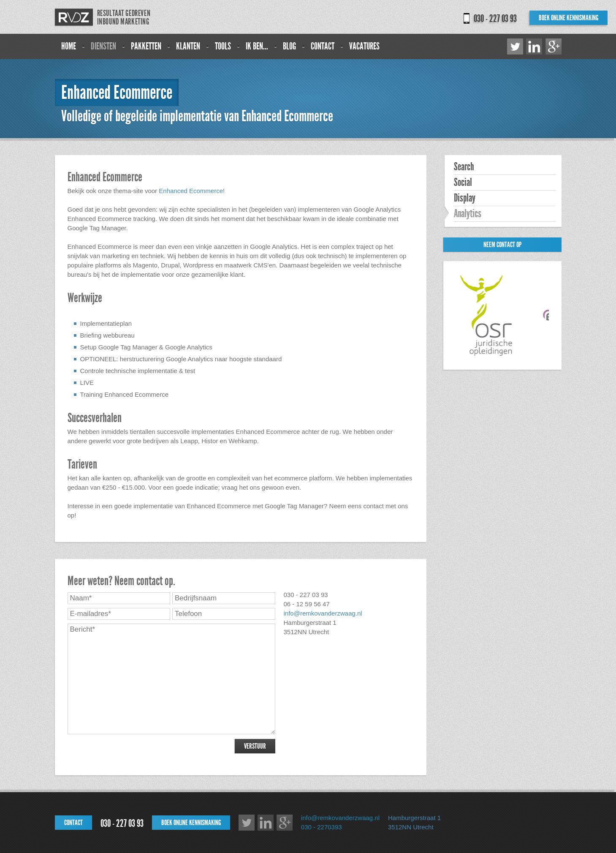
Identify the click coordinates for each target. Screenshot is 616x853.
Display (465, 198)
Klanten (188, 46)
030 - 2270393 (322, 827)
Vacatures (364, 46)
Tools (223, 46)
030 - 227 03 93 (495, 19)
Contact (323, 46)
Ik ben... (257, 46)
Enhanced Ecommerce (191, 191)
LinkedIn (534, 46)
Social (463, 183)
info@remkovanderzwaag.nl (323, 613)
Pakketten (146, 46)
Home (69, 46)
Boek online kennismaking (569, 18)
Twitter (515, 46)
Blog (289, 46)
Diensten (103, 46)
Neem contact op (502, 245)
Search (464, 167)
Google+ (554, 46)
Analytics (468, 214)
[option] (490, 316)
